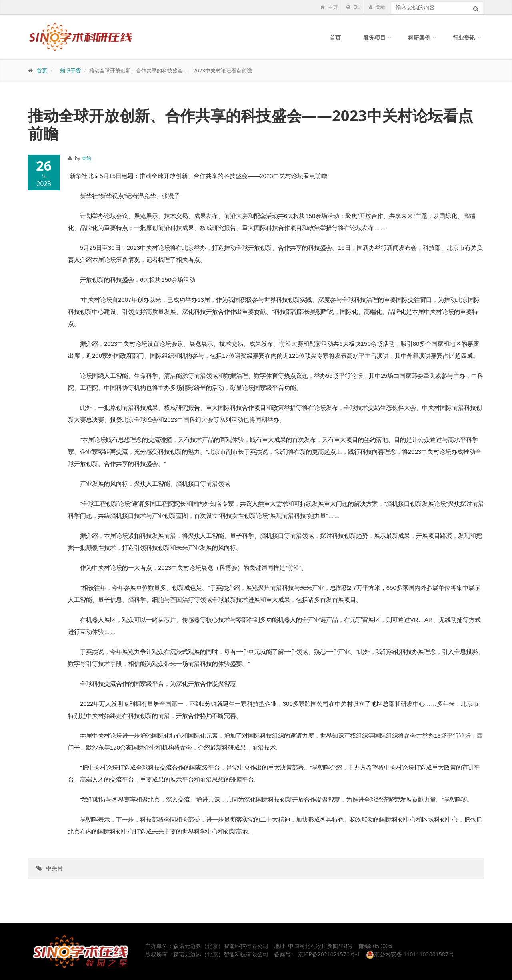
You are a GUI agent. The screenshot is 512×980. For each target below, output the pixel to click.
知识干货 (70, 70)
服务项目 (374, 37)
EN (353, 7)
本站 (86, 158)
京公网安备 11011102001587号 (410, 954)
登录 (377, 7)
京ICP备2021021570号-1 (329, 954)
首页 (335, 37)
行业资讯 (464, 37)
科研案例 (419, 37)
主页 (329, 7)
